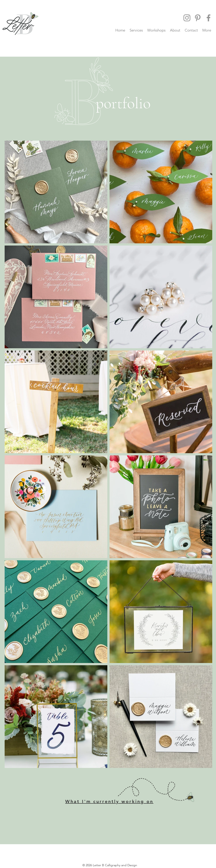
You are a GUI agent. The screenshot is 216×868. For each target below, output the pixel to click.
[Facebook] (209, 18)
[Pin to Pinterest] (65, 423)
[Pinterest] (198, 18)
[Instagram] (187, 18)
